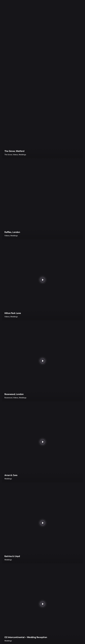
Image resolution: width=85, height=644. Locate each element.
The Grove (8, 155)
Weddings (22, 155)
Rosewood (8, 398)
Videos (15, 155)
